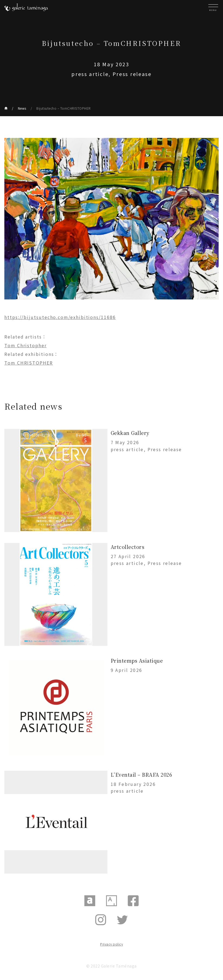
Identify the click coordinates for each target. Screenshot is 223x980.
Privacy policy (111, 944)
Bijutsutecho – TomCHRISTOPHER (64, 108)
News (22, 108)
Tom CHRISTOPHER (29, 363)
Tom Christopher (26, 345)
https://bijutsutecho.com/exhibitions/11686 (60, 317)
